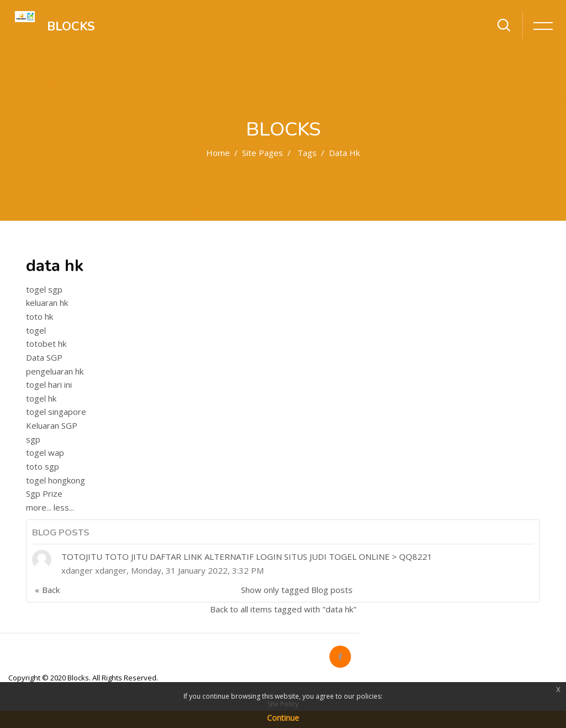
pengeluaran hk (55, 371)
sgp (33, 439)
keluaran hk (47, 303)
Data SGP (44, 357)
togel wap (45, 453)
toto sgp (43, 466)
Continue (283, 718)
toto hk (40, 316)
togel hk (41, 398)
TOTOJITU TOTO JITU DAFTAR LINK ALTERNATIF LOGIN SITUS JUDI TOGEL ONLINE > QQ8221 (247, 557)
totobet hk (46, 344)
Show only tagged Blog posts (297, 590)
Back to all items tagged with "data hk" (283, 609)
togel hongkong (56, 480)
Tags (307, 153)
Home (218, 153)
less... (64, 507)
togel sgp (44, 289)
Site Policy (283, 704)
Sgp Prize (44, 493)
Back (51, 590)
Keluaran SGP (52, 425)
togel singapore (56, 412)
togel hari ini (49, 384)
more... (39, 507)
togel (36, 330)
